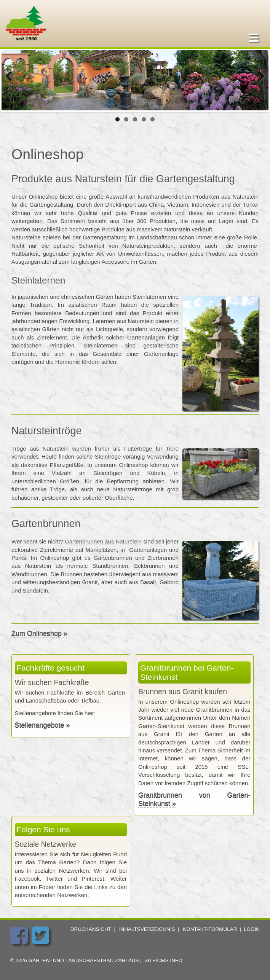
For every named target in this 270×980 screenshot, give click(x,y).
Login (252, 929)
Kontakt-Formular (210, 929)
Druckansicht (91, 929)
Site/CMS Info (163, 960)
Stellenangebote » (42, 725)
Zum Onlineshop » (39, 633)
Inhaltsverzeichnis (147, 929)
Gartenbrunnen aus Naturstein (103, 541)
